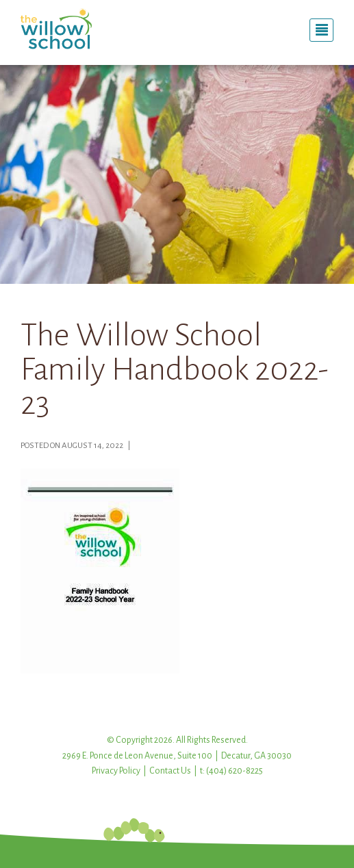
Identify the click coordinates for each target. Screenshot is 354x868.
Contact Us (170, 771)
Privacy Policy (116, 771)
